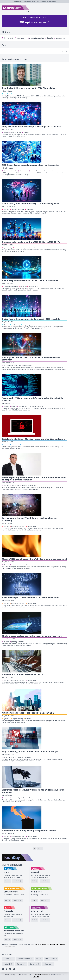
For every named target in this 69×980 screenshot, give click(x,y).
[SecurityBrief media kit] (45, 920)
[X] (7, 969)
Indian (53, 944)
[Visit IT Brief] (8, 920)
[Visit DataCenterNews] (8, 900)
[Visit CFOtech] (8, 881)
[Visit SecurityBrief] (35, 920)
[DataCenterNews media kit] (17, 900)
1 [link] (31, 848)
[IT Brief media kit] (17, 920)
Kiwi (62, 944)
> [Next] (42, 848)
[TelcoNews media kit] (17, 939)
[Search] (32, 51)
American (7, 947)
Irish (58, 944)
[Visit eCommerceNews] (35, 900)
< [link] (27, 848)
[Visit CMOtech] (35, 881)
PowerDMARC (34, 977)
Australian (37, 944)
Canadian (46, 944)
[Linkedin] (3, 969)
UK (65, 944)
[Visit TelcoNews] (8, 939)
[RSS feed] (14, 969)
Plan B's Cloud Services (42, 975)
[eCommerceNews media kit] (45, 900)
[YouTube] (10, 969)
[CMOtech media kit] (45, 881)
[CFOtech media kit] (17, 881)
